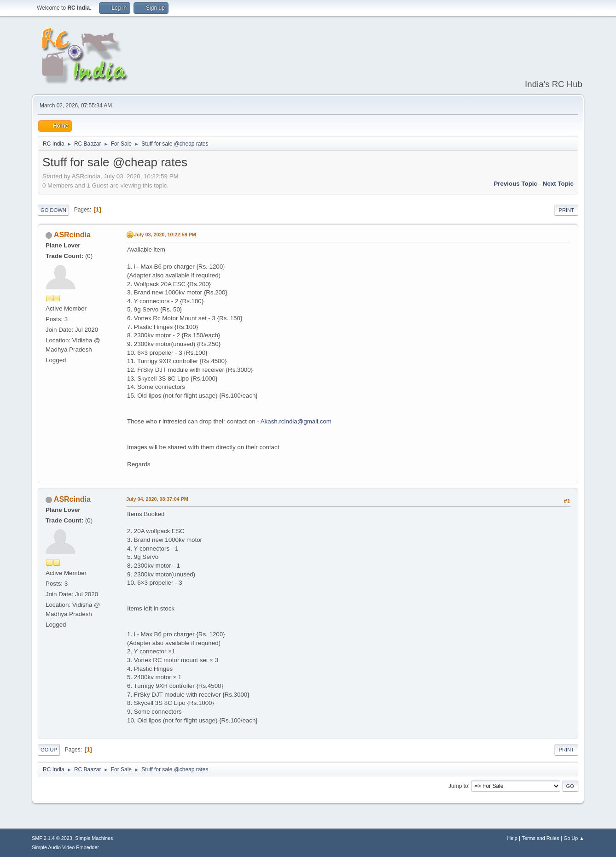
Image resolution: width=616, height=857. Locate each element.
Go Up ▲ (574, 838)
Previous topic (515, 184)
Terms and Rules (541, 838)
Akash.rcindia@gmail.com (296, 421)
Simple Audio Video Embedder (65, 847)
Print (566, 210)
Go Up (49, 750)
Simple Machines (94, 838)
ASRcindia (72, 235)
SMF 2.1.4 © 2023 (52, 838)
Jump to (458, 786)
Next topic (558, 184)
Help (512, 838)
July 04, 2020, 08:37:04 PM (157, 499)
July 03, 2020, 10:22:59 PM (165, 235)
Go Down (53, 210)
